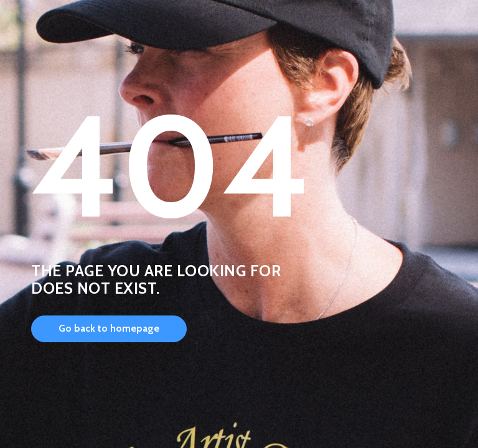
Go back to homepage (109, 328)
